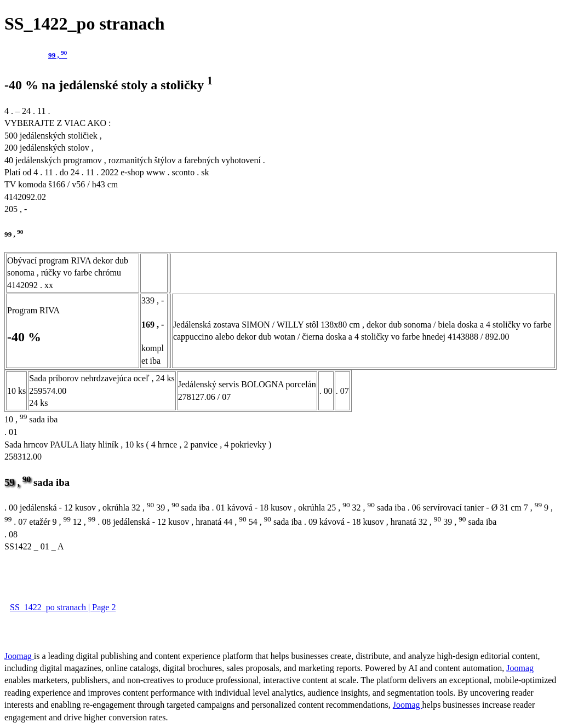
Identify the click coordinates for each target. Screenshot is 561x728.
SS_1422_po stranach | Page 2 (63, 607)
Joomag (19, 656)
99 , (58, 55)
